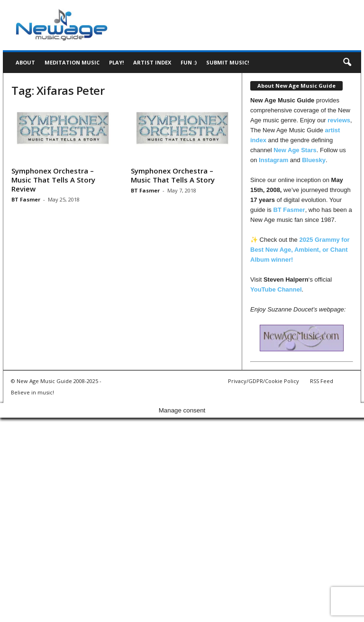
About (25, 62)
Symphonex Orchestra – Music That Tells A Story (173, 175)
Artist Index (152, 62)
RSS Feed (322, 381)
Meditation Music (72, 62)
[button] (347, 63)
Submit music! (227, 62)
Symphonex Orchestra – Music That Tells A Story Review (53, 180)
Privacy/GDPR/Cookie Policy (264, 381)
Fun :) (189, 62)
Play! (116, 62)
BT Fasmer (26, 199)
